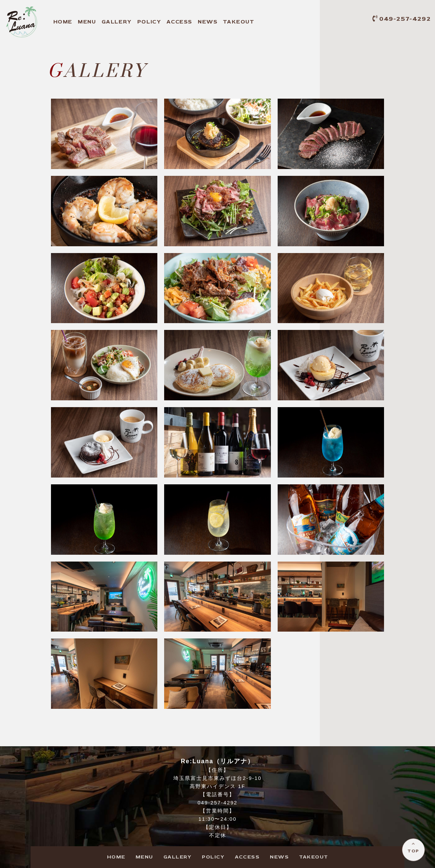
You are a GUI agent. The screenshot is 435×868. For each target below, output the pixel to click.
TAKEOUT (239, 22)
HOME (63, 22)
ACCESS (179, 22)
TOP (413, 850)
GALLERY (117, 22)
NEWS (208, 22)
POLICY (149, 22)
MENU (87, 22)
